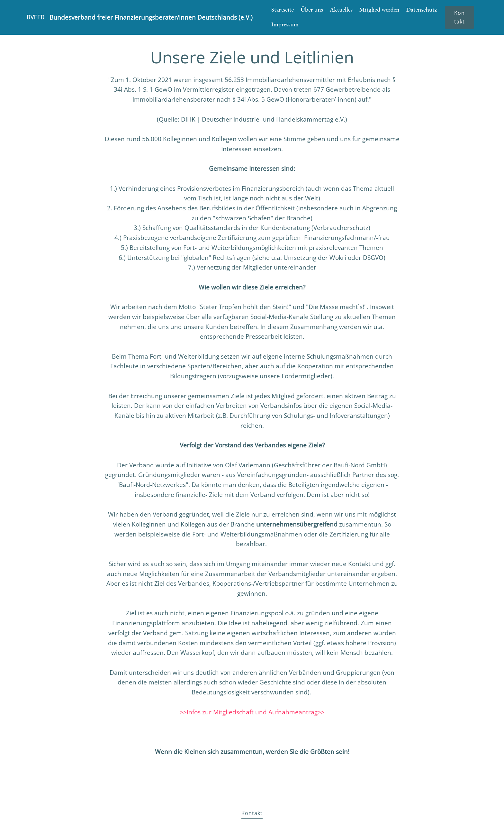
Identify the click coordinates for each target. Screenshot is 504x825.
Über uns (312, 9)
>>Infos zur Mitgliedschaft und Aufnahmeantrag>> (252, 712)
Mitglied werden (379, 9)
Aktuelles (341, 9)
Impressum (285, 24)
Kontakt (459, 17)
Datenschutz (422, 9)
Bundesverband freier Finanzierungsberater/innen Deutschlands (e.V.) (151, 17)
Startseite (283, 9)
